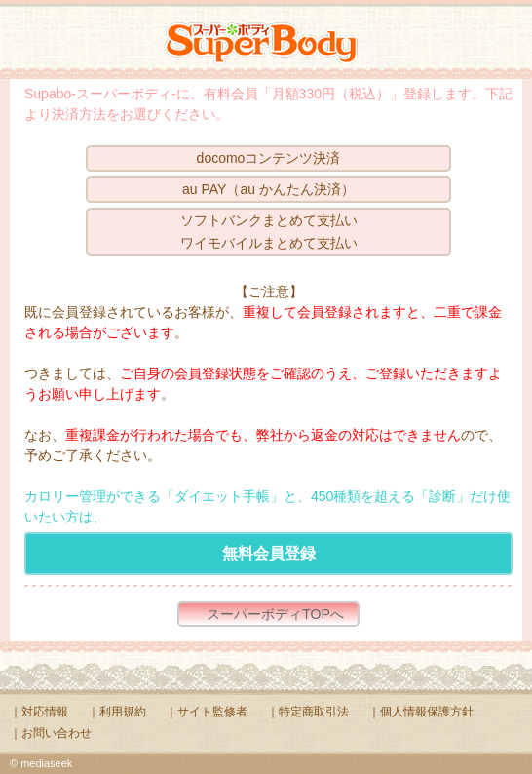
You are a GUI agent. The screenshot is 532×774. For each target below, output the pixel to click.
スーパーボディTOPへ (275, 614)
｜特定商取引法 (308, 712)
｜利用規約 (117, 712)
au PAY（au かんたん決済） (268, 189)
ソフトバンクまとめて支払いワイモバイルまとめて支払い (269, 232)
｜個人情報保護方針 (421, 712)
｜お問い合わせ (51, 733)
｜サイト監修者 (207, 712)
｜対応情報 (39, 712)
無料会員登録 (269, 553)
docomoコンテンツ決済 (269, 158)
